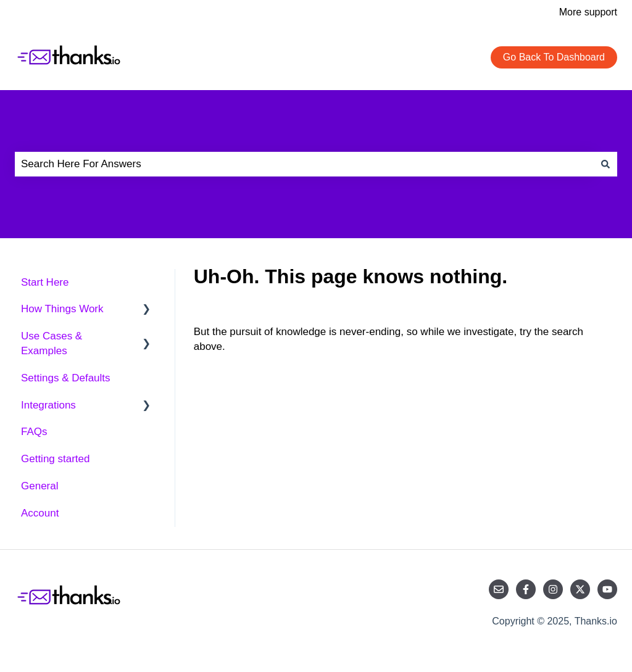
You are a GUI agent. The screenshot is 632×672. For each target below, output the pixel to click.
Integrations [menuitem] (48, 405)
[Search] (605, 164)
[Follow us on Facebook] (526, 589)
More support (588, 12)
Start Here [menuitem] (45, 282)
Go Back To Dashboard (554, 57)
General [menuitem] (39, 486)
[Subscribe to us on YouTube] (607, 589)
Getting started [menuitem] (56, 459)
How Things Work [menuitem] (62, 309)
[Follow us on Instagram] (553, 589)
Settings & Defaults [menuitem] (66, 378)
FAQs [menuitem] (34, 432)
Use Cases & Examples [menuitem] (52, 343)
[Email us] (499, 589)
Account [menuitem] (40, 513)
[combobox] (304, 164)
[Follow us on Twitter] (580, 589)
